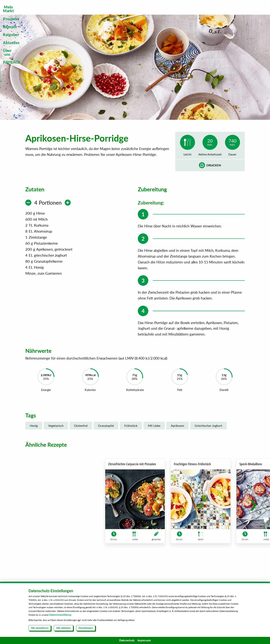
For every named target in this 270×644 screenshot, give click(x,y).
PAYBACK (236, 13)
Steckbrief (229, 31)
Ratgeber (154, 13)
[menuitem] (73, 13)
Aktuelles (181, 13)
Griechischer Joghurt (208, 430)
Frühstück (131, 430)
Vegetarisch (56, 430)
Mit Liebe (154, 430)
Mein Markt (73, 13)
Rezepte (128, 13)
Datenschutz (127, 640)
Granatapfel (106, 430)
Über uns (208, 13)
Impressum (144, 640)
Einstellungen (86, 628)
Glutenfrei (81, 430)
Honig (34, 430)
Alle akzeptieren (40, 628)
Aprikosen (177, 430)
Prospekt (103, 13)
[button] (253, 513)
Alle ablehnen (63, 628)
